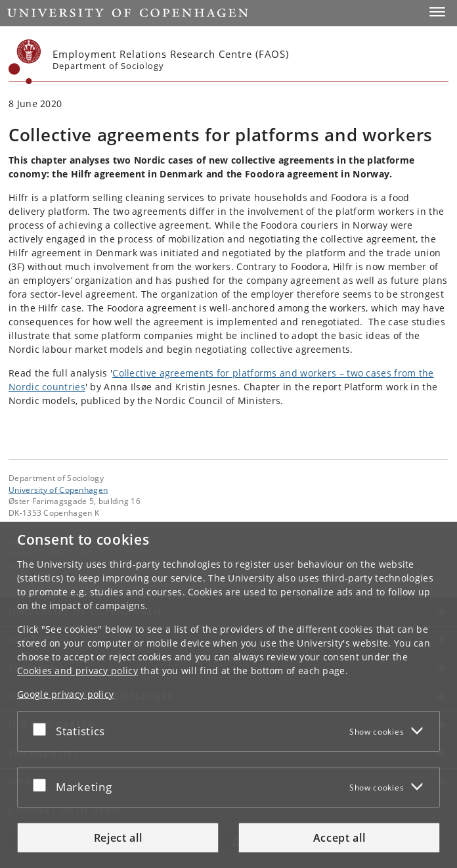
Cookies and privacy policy (77, 671)
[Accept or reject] (43, 729)
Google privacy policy (65, 694)
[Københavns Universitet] (25, 62)
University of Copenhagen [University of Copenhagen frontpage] (58, 490)
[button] (437, 12)
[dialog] (229, 695)
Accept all (339, 838)
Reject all (118, 838)
